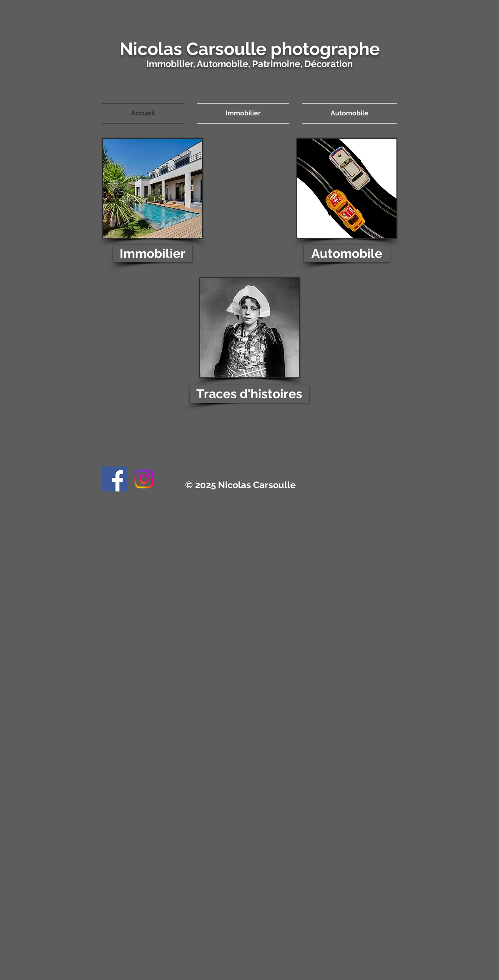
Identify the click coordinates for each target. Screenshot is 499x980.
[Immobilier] (153, 254)
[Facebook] (115, 479)
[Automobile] (347, 254)
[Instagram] (144, 479)
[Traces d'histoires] (249, 394)
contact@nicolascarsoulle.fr (350, 438)
